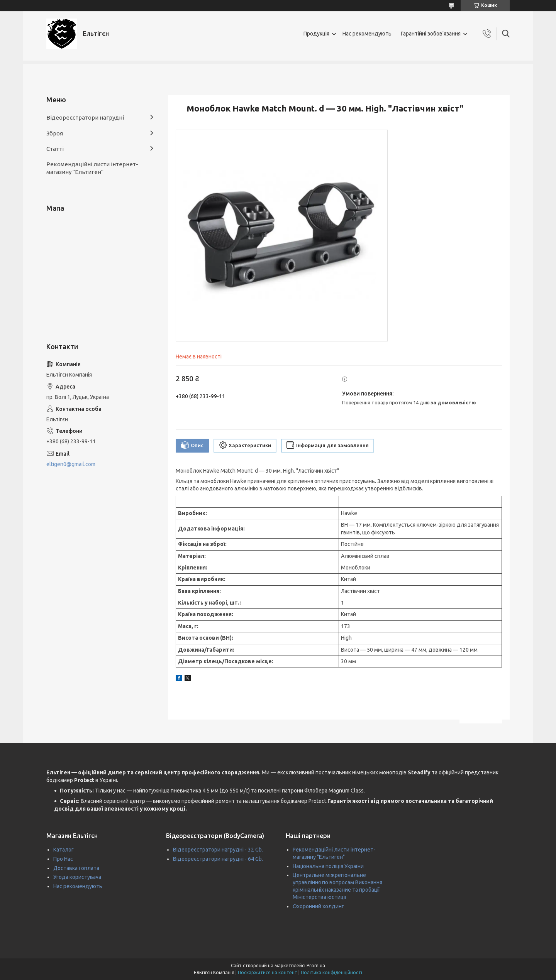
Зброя (55, 133)
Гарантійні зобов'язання (431, 34)
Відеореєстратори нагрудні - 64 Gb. (218, 859)
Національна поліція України (328, 866)
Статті (55, 149)
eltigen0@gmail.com (71, 464)
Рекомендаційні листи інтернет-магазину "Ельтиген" (92, 168)
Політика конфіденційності (331, 972)
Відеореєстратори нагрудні (85, 117)
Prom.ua (316, 966)
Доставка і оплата (76, 868)
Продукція (316, 34)
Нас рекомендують (367, 34)
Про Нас (63, 859)
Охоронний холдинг (318, 906)
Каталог (64, 850)
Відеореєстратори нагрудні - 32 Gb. (218, 850)
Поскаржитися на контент (268, 972)
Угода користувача (77, 877)
